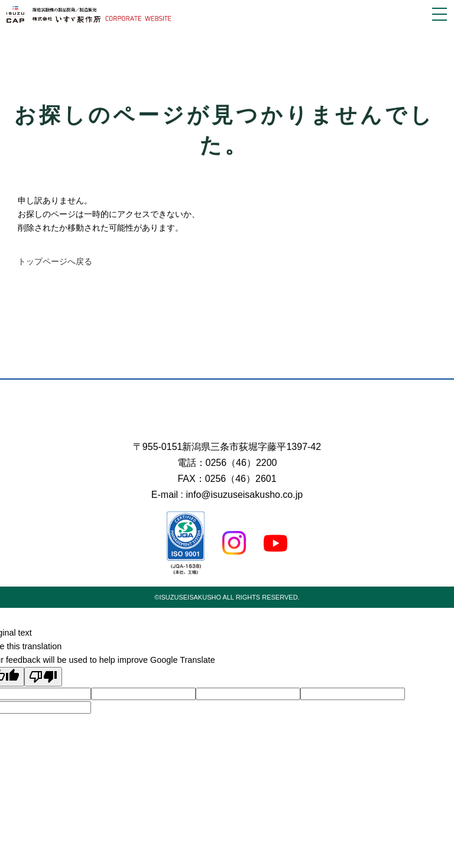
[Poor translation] (43, 677)
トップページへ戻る (55, 261)
